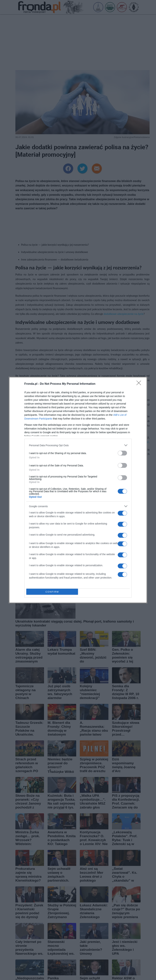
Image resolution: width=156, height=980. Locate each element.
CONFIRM (52, 592)
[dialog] (78, 490)
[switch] (122, 453)
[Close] (140, 384)
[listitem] (78, 445)
